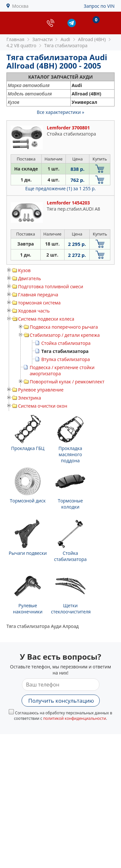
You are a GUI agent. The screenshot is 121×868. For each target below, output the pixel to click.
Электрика (30, 398)
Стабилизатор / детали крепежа (65, 335)
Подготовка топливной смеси (51, 286)
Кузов (24, 270)
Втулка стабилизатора (66, 359)
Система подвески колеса (46, 319)
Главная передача (38, 295)
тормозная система (39, 303)
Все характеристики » (60, 112)
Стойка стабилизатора (66, 343)
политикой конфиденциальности (75, 718)
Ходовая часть (34, 311)
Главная (15, 39)
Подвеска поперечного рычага (64, 327)
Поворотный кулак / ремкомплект (67, 382)
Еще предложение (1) (60, 188)
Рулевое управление (41, 390)
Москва (20, 6)
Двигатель (30, 278)
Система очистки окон (43, 406)
